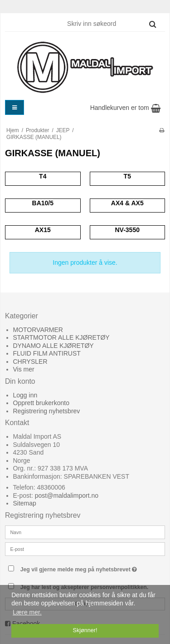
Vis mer (24, 369)
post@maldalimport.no (67, 495)
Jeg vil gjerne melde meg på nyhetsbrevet (80, 567)
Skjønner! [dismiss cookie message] (85, 630)
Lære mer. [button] (27, 612)
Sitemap (25, 503)
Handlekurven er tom (125, 108)
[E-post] (85, 548)
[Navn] (85, 531)
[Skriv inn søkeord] (111, 24)
